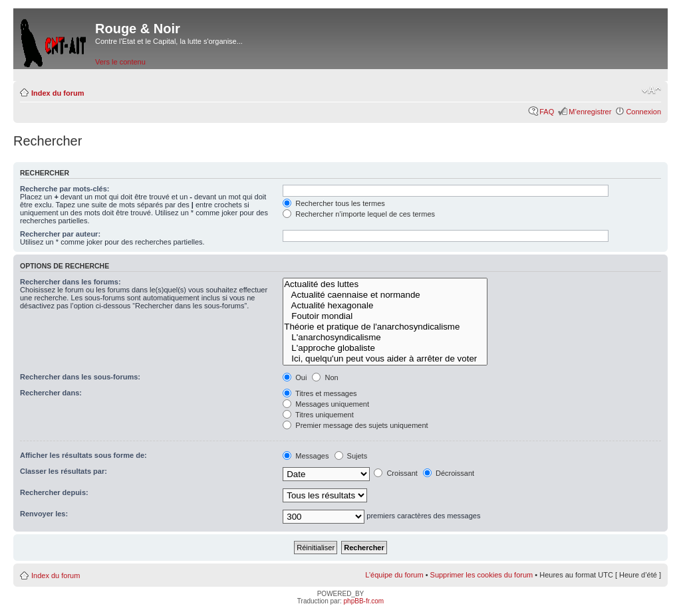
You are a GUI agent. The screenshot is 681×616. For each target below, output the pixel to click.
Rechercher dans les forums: (70, 282)
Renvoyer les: (44, 514)
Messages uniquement (326, 404)
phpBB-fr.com (364, 601)
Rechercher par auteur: (60, 234)
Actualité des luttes (385, 284)
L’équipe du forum (394, 575)
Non (325, 377)
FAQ (547, 112)
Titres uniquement (318, 415)
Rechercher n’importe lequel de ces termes (359, 214)
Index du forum (58, 93)
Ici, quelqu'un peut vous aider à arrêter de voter (385, 359)
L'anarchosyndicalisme (385, 338)
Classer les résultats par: (64, 471)
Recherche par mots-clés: (65, 189)
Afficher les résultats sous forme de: (83, 455)
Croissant (396, 473)
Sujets (351, 456)
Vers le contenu (120, 62)
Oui (295, 377)
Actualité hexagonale (385, 306)
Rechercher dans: (51, 393)
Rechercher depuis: (54, 492)
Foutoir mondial (385, 316)
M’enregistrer (590, 112)
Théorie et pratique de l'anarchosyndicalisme (385, 327)
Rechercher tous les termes (334, 203)
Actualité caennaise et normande (385, 295)
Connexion (643, 112)
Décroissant (449, 473)
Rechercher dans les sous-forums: (80, 377)
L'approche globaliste (385, 348)
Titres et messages (320, 393)
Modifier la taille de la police (651, 90)
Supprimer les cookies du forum (482, 575)
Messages (306, 456)
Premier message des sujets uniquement (355, 425)
